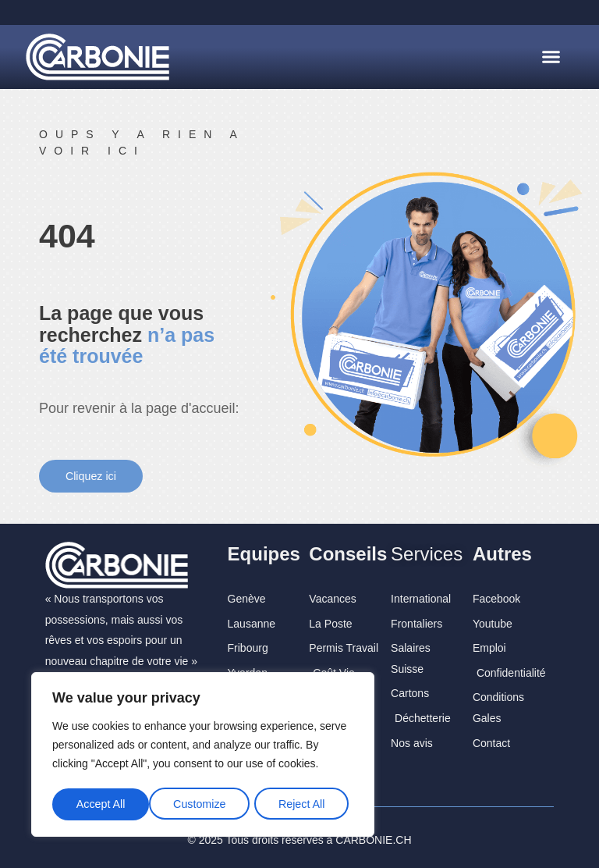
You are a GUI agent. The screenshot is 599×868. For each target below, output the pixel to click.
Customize (102, 807)
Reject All (204, 807)
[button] (551, 57)
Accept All (305, 807)
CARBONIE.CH (373, 837)
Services (427, 551)
